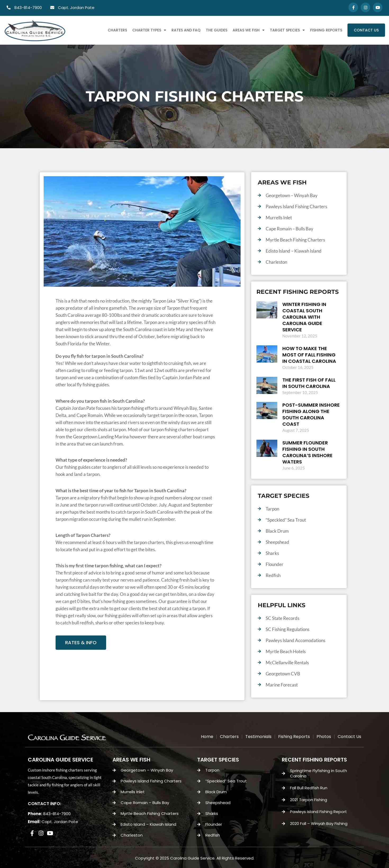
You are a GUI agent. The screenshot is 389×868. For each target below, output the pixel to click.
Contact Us (366, 30)
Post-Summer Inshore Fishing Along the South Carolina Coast (311, 414)
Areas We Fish (249, 30)
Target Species (287, 30)
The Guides (217, 30)
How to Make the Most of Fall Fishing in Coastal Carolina (309, 355)
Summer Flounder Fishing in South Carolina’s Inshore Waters (307, 452)
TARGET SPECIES (218, 760)
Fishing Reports (326, 30)
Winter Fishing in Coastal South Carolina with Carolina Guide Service (304, 317)
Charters (117, 30)
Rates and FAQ (186, 30)
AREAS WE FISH (131, 760)
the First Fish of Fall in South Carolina (309, 383)
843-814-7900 (57, 814)
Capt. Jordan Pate (60, 822)
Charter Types (149, 30)
